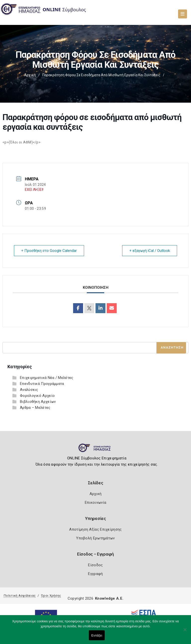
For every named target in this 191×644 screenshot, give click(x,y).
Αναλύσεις (29, 390)
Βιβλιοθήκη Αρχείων (38, 402)
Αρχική (30, 75)
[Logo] (96, 450)
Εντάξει (97, 635)
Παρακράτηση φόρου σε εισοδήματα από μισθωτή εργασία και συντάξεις (101, 75)
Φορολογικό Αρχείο (37, 396)
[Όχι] (185, 632)
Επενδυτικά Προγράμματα (42, 384)
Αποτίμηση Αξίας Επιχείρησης (95, 529)
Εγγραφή (95, 574)
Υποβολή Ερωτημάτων (95, 538)
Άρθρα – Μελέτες (35, 408)
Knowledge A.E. (109, 598)
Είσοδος (95, 565)
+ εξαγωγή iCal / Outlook (150, 251)
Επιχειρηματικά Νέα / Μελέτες (47, 378)
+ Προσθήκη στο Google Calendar (49, 251)
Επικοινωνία (95, 502)
